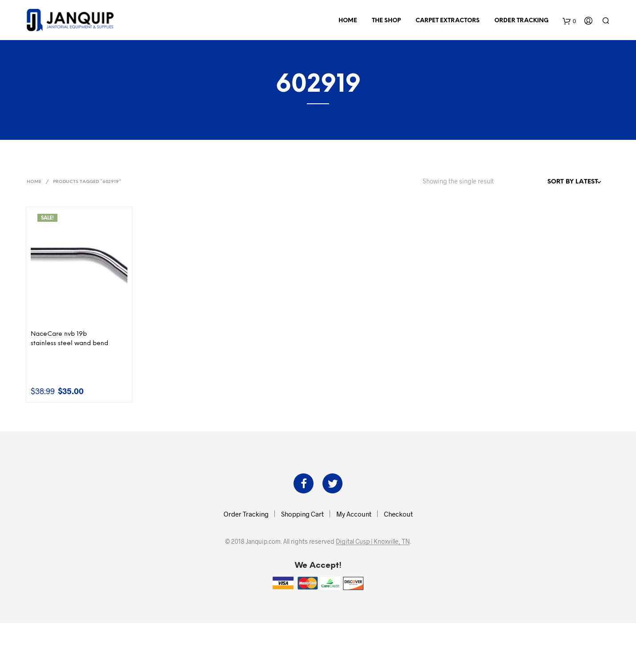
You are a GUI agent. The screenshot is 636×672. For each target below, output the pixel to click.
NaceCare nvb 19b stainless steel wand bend (69, 339)
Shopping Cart (302, 514)
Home (348, 21)
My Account (354, 514)
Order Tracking (522, 21)
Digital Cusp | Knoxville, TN (373, 542)
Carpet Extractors (448, 21)
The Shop (386, 21)
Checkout (398, 514)
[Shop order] (555, 182)
